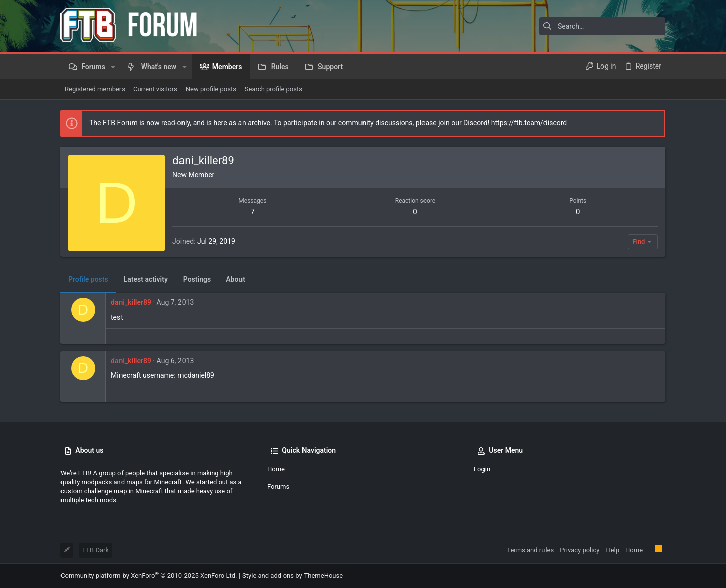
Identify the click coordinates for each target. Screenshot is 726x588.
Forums (278, 486)
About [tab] (235, 279)
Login (482, 469)
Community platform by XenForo (149, 576)
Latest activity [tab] (146, 279)
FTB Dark (96, 550)
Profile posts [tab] (88, 279)
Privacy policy (580, 550)
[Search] (602, 26)
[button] (113, 67)
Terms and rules (530, 550)
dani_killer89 (131, 302)
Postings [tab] (197, 279)
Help (612, 550)
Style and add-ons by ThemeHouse (292, 576)
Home (276, 469)
